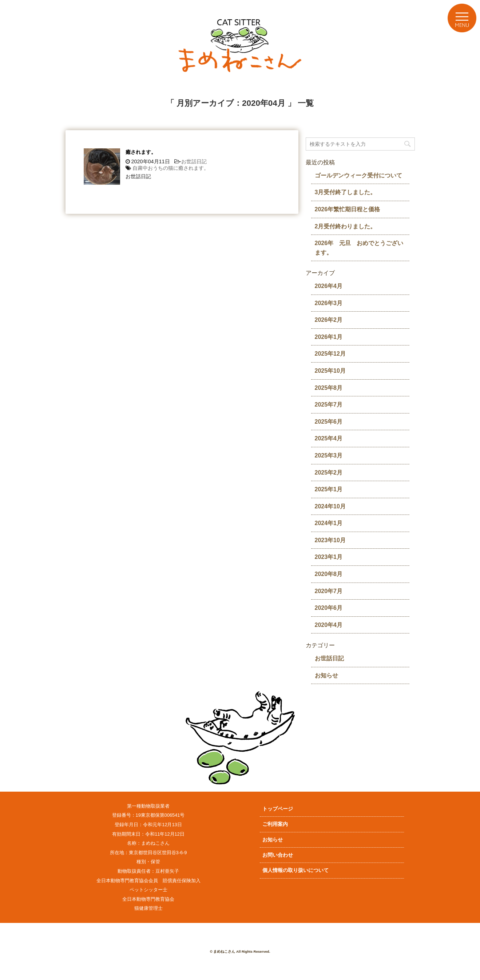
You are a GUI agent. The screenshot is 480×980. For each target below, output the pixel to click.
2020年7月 (329, 591)
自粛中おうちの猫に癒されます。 (171, 168)
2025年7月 (329, 405)
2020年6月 (329, 608)
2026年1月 (329, 337)
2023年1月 (329, 557)
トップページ (278, 809)
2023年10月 (330, 540)
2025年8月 (329, 388)
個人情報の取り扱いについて (295, 870)
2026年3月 (329, 303)
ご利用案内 (275, 824)
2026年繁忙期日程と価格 (348, 209)
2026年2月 (329, 320)
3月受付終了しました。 (346, 192)
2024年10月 (330, 506)
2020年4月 (329, 625)
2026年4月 (329, 286)
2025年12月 (330, 354)
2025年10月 (330, 371)
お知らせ (326, 675)
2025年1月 (329, 489)
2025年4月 (329, 438)
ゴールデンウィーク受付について (358, 175)
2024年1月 (329, 523)
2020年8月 (329, 574)
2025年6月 (329, 422)
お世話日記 (194, 161)
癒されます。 (141, 152)
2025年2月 (329, 473)
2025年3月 (329, 455)
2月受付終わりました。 (346, 226)
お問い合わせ (278, 855)
